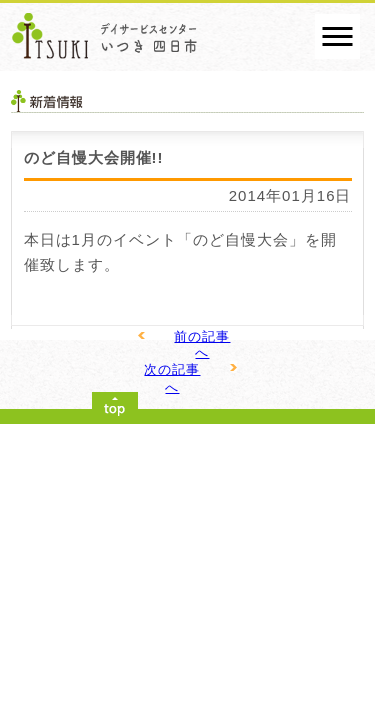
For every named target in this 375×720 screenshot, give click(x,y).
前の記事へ (202, 344)
